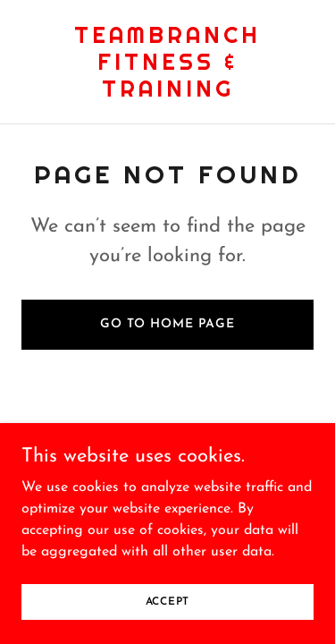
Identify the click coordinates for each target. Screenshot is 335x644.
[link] (167, 93)
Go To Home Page (167, 324)
